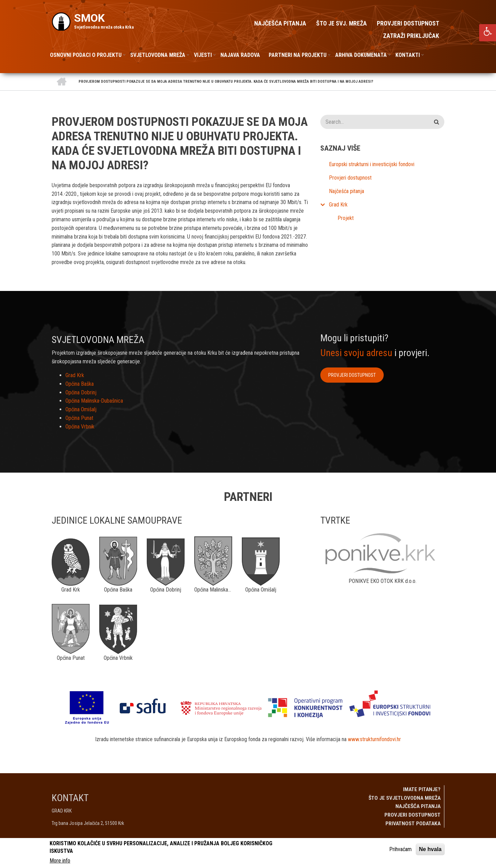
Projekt (346, 218)
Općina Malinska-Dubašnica (94, 401)
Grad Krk (338, 205)
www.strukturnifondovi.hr (374, 739)
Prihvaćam (400, 849)
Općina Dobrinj (81, 392)
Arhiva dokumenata (361, 55)
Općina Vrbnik (80, 427)
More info (60, 861)
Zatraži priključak (411, 36)
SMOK (89, 18)
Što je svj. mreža (342, 23)
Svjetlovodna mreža (158, 55)
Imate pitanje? (422, 789)
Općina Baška (80, 384)
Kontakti (408, 55)
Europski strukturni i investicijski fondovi (372, 164)
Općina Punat (79, 418)
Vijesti (203, 55)
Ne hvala (430, 849)
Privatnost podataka (413, 824)
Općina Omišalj (81, 409)
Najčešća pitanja (280, 23)
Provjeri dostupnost (408, 23)
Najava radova (240, 55)
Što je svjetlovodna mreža (405, 798)
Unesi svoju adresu (356, 353)
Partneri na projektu (298, 55)
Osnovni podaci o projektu (86, 55)
